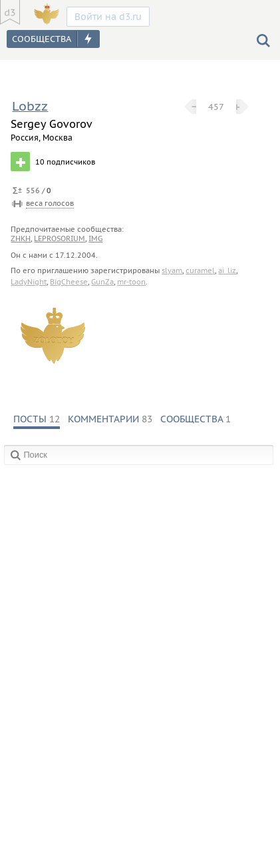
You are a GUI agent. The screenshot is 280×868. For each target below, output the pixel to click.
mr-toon (131, 282)
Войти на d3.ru (108, 17)
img (95, 238)
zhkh (21, 238)
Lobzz (30, 106)
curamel (200, 270)
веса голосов (50, 203)
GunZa (102, 282)
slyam (172, 270)
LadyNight (29, 282)
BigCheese (69, 282)
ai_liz (227, 270)
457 (216, 107)
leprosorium (60, 238)
